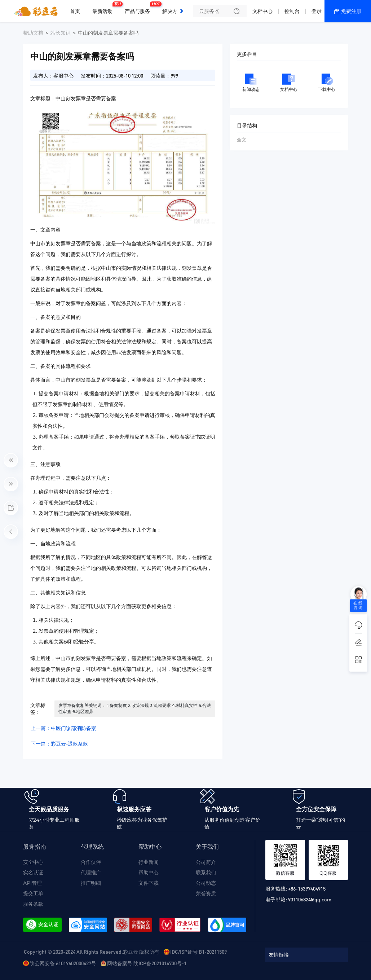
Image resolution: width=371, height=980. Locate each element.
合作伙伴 (91, 862)
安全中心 (33, 862)
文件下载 (149, 883)
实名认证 (33, 873)
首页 (75, 11)
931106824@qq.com (310, 899)
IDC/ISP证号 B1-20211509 (198, 952)
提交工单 (33, 893)
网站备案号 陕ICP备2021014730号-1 (147, 963)
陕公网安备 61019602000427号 (63, 963)
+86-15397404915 (307, 888)
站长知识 (61, 33)
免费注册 (351, 11)
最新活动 (104, 8)
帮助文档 (33, 33)
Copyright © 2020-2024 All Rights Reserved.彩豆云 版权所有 (92, 952)
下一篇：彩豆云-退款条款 (59, 744)
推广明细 (91, 883)
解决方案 (172, 11)
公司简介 (206, 862)
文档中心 (262, 11)
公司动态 (206, 883)
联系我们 (206, 873)
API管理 (32, 883)
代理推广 (91, 873)
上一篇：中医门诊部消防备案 (63, 728)
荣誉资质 (206, 893)
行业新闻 (149, 862)
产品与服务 (139, 8)
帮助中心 (149, 873)
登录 (317, 11)
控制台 (292, 11)
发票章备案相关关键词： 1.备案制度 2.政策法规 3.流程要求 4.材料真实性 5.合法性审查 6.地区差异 (135, 708)
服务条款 (33, 904)
